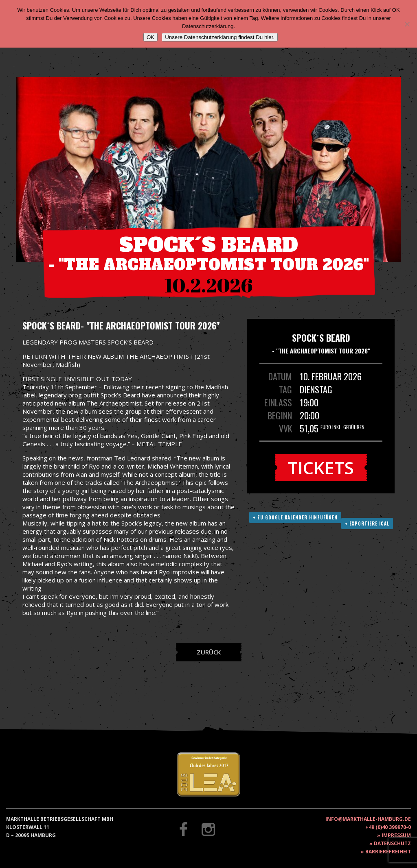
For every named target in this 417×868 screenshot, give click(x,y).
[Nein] (407, 24)
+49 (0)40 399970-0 (388, 827)
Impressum (396, 835)
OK (150, 37)
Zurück (209, 652)
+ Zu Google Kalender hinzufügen (295, 517)
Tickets (321, 468)
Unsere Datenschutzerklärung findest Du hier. (220, 37)
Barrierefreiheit (388, 852)
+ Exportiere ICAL (367, 523)
